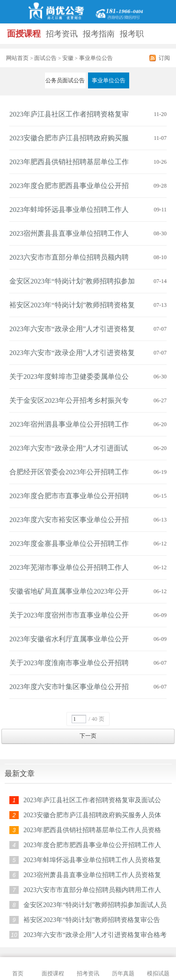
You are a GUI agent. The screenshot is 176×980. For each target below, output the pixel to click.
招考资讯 (62, 34)
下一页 (88, 736)
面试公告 (45, 58)
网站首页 (17, 58)
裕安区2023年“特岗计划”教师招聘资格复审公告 (92, 920)
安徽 (68, 58)
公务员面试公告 (65, 80)
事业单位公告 (109, 80)
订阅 (164, 58)
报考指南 (99, 34)
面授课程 (24, 34)
